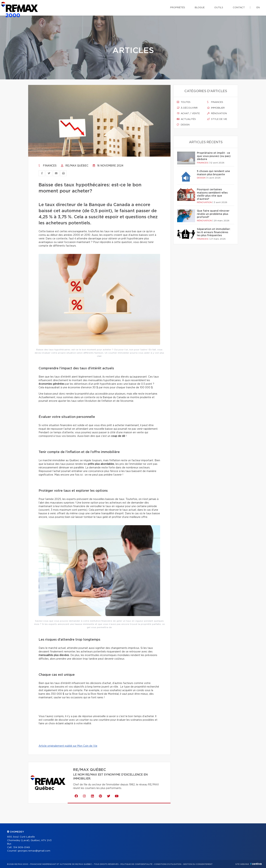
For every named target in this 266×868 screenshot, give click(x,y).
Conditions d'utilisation (168, 864)
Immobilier (216, 108)
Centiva (256, 864)
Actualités (186, 119)
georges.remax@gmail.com (34, 851)
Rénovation (217, 113)
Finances (48, 166)
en (258, 8)
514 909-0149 (22, 847)
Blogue (200, 8)
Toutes (184, 102)
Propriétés (178, 8)
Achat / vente (188, 113)
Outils (219, 8)
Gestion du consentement (198, 864)
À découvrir (187, 108)
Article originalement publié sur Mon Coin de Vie (68, 746)
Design (183, 125)
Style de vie (217, 119)
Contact (239, 8)
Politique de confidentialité (136, 864)
